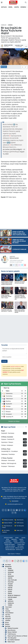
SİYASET (9, 584)
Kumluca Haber (7, 543)
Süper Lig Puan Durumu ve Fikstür (16, 636)
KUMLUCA (9, 603)
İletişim (6, 624)
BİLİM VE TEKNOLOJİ (13, 595)
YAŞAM (9, 599)
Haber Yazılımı (11, 554)
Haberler (4, 25)
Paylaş (4, 67)
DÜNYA (21, 541)
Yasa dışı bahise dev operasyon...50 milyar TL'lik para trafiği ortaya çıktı (20, 297)
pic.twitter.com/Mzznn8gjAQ (12, 149)
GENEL (10, 7)
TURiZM (14, 541)
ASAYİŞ (16, 7)
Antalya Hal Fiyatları (9, 544)
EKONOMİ (7, 541)
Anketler (6, 620)
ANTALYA (4, 7)
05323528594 (15, 501)
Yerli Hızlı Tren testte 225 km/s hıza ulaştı (20, 282)
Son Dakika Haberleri (6, 531)
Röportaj (6, 617)
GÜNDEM (23, 7)
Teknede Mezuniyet (10, 550)
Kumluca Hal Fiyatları (19, 543)
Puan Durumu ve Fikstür (7, 527)
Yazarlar (6, 611)
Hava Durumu (19, 520)
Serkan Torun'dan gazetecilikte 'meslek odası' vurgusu (6, 296)
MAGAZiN (13, 539)
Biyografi (7, 619)
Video (6, 609)
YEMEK (9, 605)
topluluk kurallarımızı (16, 366)
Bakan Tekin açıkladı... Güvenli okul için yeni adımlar (20, 311)
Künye (6, 622)
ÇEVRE (8, 592)
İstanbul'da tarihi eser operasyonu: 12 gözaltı (7, 311)
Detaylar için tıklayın (14, 421)
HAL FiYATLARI (11, 580)
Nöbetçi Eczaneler (8, 520)
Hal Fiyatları (20, 546)
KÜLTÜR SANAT (11, 597)
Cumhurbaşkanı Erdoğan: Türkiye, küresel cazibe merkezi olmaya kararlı (7, 283)
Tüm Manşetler (19, 526)
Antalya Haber (20, 544)
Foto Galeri (7, 607)
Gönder (4, 361)
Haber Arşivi (19, 530)
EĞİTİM (9, 588)
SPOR (7, 539)
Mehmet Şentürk (14, 258)
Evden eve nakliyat (9, 546)
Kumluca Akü (19, 550)
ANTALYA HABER (7, 538)
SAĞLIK (20, 539)
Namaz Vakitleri (7, 523)
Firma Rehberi (8, 613)
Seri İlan (6, 615)
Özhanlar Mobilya (20, 548)
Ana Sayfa (7, 565)
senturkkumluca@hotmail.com (15, 504)
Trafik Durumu (19, 523)
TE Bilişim (18, 554)
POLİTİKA (9, 582)
